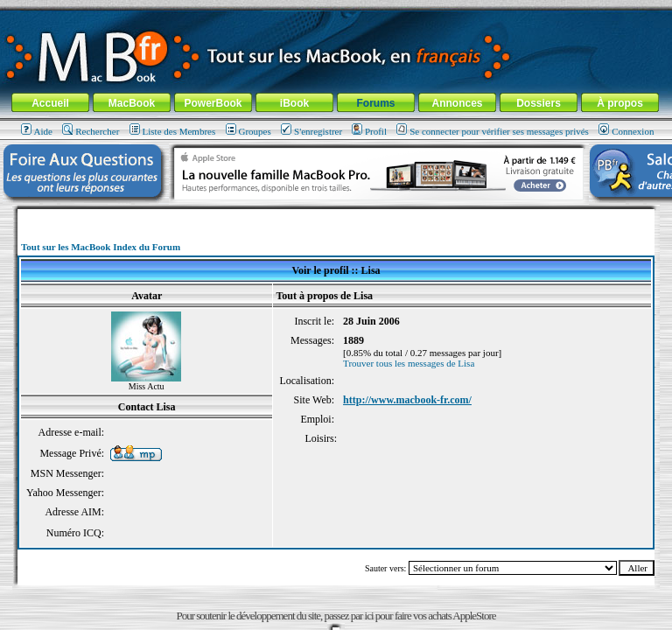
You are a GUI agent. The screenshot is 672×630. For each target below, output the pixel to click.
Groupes (248, 131)
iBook (294, 103)
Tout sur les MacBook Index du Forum (101, 247)
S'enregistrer (311, 131)
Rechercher (91, 131)
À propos (620, 103)
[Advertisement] (336, 216)
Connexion (626, 131)
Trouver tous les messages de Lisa (409, 363)
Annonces (457, 103)
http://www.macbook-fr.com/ (407, 400)
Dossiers (539, 103)
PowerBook (213, 103)
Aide (37, 131)
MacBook (132, 103)
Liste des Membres (173, 131)
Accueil (50, 103)
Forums (375, 103)
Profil (369, 131)
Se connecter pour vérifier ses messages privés (493, 131)
